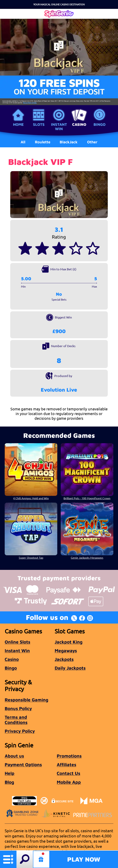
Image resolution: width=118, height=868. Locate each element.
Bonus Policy (18, 708)
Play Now (84, 859)
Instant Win (59, 126)
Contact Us (68, 773)
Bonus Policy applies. (30, 103)
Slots (39, 124)
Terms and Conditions (16, 720)
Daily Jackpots (70, 668)
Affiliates (66, 764)
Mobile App (69, 782)
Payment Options (23, 764)
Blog (9, 782)
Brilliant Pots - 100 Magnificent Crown (87, 498)
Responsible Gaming (26, 700)
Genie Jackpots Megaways (87, 558)
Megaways (66, 650)
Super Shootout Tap (31, 558)
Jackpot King (69, 642)
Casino (79, 124)
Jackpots (64, 659)
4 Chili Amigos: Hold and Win (31, 498)
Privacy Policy (20, 731)
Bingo (100, 124)
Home (18, 124)
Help (10, 773)
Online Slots (17, 642)
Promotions (69, 756)
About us (14, 756)
